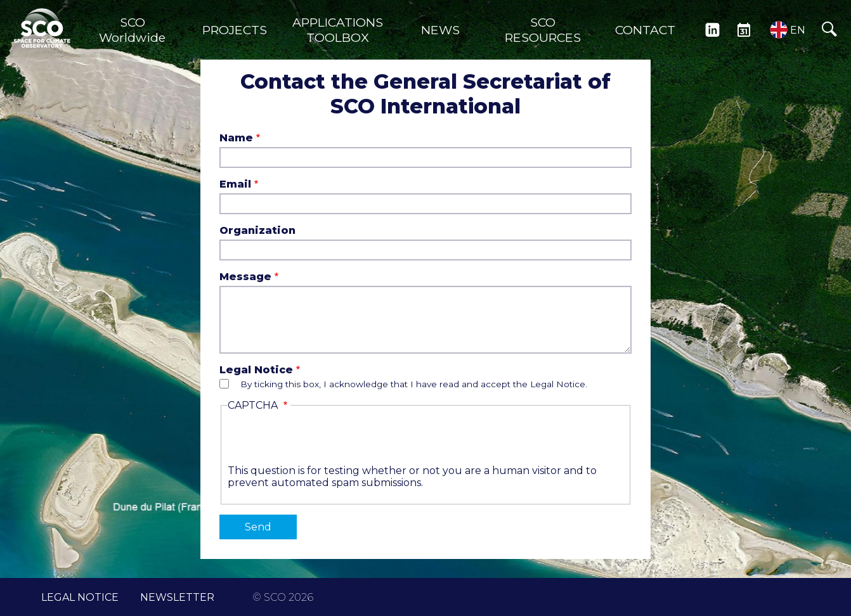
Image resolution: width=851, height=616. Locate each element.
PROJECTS (235, 30)
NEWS (440, 30)
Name (236, 138)
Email (235, 184)
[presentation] (324, 440)
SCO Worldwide (132, 30)
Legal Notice (256, 370)
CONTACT (645, 30)
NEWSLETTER (177, 597)
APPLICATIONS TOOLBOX (338, 30)
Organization (257, 230)
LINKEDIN (712, 30)
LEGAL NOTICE (80, 597)
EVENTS (744, 30)
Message (245, 277)
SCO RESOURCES (543, 30)
